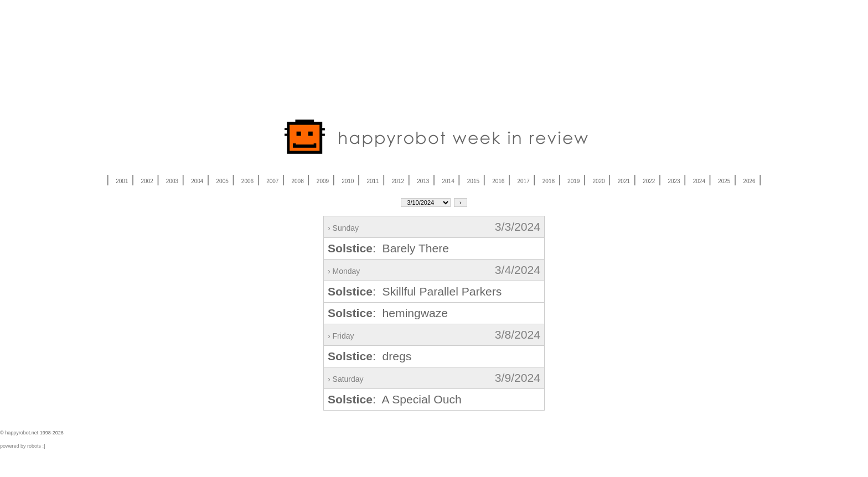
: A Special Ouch (395, 399)
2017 (523, 181)
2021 (624, 181)
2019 (573, 181)
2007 (272, 181)
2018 (549, 181)
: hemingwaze (388, 313)
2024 (699, 181)
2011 (373, 181)
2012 (398, 181)
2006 (247, 181)
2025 (724, 181)
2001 (122, 181)
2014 (448, 181)
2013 (423, 181)
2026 (749, 181)
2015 (473, 181)
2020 (598, 181)
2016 (498, 181)
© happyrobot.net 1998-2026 (32, 433)
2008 (298, 181)
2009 (323, 181)
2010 (348, 181)
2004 (197, 181)
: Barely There (388, 248)
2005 (223, 181)
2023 (674, 181)
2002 (147, 181)
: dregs (370, 356)
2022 (649, 181)
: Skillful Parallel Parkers (415, 291)
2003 (172, 181)
